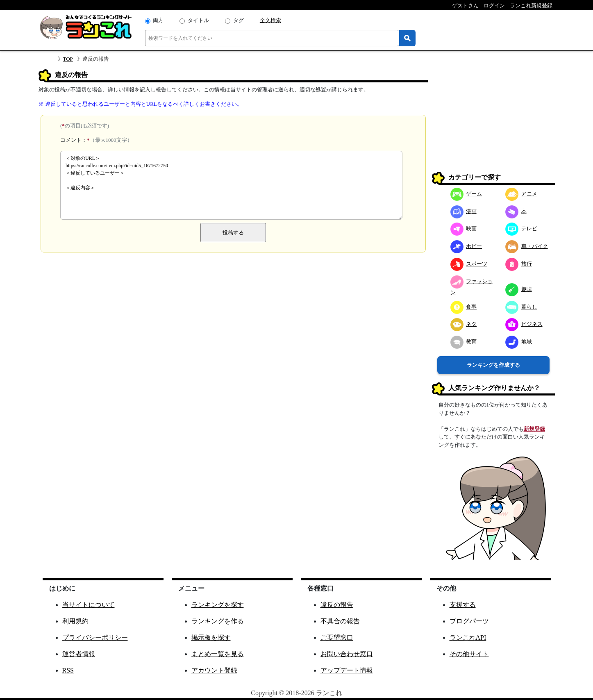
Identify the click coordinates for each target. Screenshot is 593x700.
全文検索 (270, 20)
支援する (463, 605)
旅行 (519, 264)
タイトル (198, 20)
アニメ (521, 194)
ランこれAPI (468, 637)
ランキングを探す (218, 605)
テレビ (521, 228)
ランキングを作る (218, 621)
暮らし (521, 307)
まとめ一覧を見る (218, 654)
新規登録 (534, 429)
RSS (68, 670)
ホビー (466, 246)
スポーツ (469, 264)
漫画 (464, 211)
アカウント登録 (214, 670)
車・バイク (527, 246)
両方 (158, 20)
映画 (464, 228)
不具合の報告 (340, 621)
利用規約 (75, 621)
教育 (464, 342)
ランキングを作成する (493, 365)
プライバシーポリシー (95, 637)
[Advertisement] (493, 120)
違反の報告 (337, 605)
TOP (68, 59)
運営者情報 (79, 654)
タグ (239, 20)
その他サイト (469, 654)
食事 (464, 307)
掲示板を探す (211, 637)
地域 (519, 342)
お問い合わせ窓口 (347, 654)
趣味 (519, 289)
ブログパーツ (469, 621)
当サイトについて (89, 605)
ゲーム (466, 194)
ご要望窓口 (337, 637)
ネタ (464, 324)
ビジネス (524, 324)
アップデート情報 (347, 670)
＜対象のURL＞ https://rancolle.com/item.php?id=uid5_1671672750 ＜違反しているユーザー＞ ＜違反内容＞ (231, 185)
